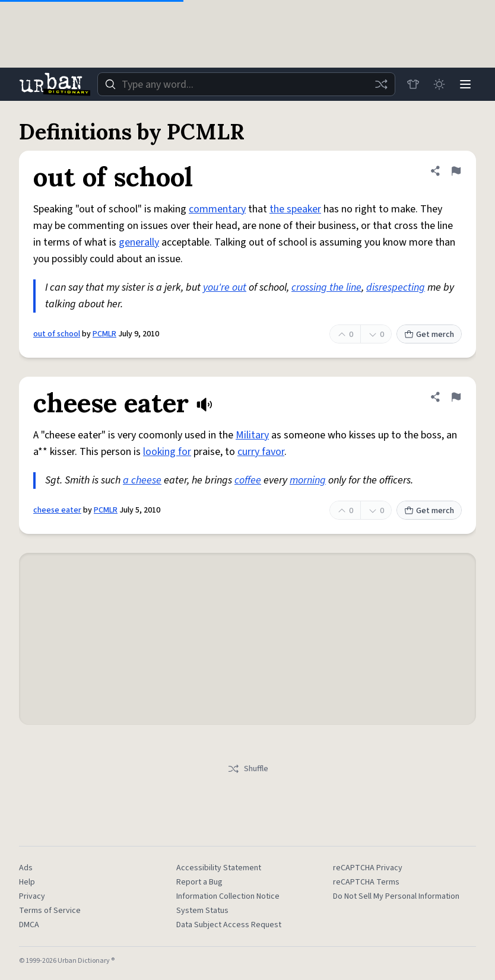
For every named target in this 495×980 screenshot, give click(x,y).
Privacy (32, 896)
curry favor (261, 452)
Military (252, 435)
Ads (26, 868)
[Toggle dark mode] (439, 84)
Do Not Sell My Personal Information (396, 896)
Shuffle (248, 769)
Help (27, 882)
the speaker (295, 209)
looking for (167, 452)
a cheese (142, 480)
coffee (248, 480)
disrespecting (396, 287)
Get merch (429, 335)
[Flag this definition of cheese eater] (456, 397)
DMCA (29, 925)
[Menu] (465, 84)
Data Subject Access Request (229, 925)
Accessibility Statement (219, 868)
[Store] (413, 84)
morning (308, 480)
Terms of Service (50, 911)
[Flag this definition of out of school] (456, 171)
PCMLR (104, 334)
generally (139, 242)
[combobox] (246, 84)
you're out (225, 287)
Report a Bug (199, 882)
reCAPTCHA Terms (366, 882)
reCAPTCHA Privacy (368, 868)
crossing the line (326, 287)
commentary (217, 209)
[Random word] (381, 84)
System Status (202, 911)
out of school (57, 334)
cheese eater (57, 510)
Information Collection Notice (228, 896)
